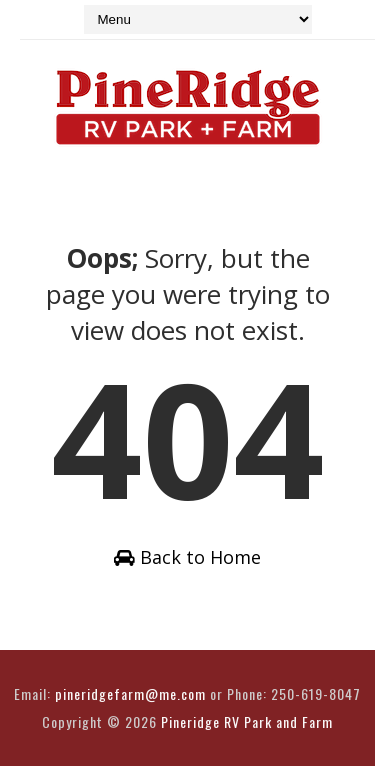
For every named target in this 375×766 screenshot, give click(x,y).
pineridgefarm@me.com (130, 693)
